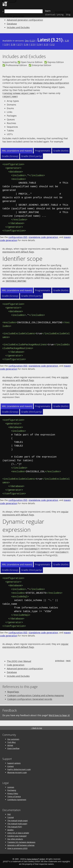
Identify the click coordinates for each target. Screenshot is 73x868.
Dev (27, 41)
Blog (68, 14)
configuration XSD (18, 237)
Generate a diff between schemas (21, 844)
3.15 (33, 44)
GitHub (10, 744)
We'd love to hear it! (59, 714)
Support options (14, 762)
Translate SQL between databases (21, 841)
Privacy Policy (13, 792)
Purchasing (12, 789)
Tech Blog (11, 741)
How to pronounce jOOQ (17, 847)
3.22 (32, 41)
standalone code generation (43, 237)
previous (60, 659)
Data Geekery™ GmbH (36, 858)
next (68, 659)
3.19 (6, 44)
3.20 (67, 41)
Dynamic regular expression (23, 525)
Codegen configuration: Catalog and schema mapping (36, 694)
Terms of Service (14, 795)
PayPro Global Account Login (19, 768)
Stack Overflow (13, 747)
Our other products (15, 838)
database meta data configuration (51, 83)
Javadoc (10, 829)
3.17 (19, 44)
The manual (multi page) (17, 822)
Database (12, 24)
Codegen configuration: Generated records (30, 698)
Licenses (11, 786)
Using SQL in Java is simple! (18, 832)
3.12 (52, 44)
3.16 (26, 44)
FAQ (9, 813)
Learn (48, 11)
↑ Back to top (36, 727)
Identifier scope (22, 258)
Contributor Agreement (17, 798)
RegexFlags (13, 690)
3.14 (39, 44)
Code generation (16, 664)
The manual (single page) (18, 819)
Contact (11, 765)
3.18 (13, 44)
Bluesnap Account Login (17, 771)
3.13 (46, 44)
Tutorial (10, 816)
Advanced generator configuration (25, 20)
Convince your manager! (17, 835)
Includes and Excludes (18, 27)
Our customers (13, 738)
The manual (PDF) (15, 825)
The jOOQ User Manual (19, 660)
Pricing (54, 14)
